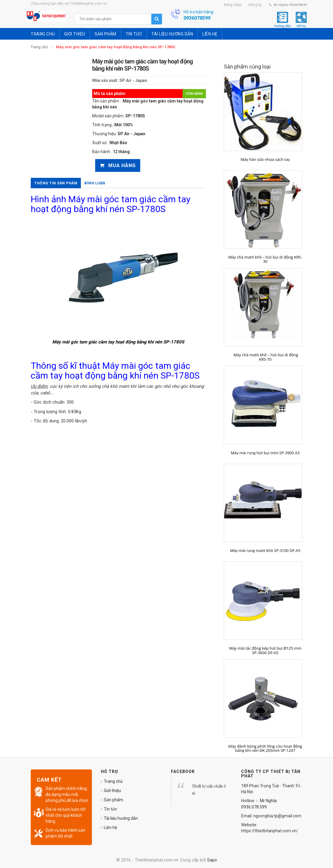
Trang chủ (39, 47)
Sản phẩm (114, 800)
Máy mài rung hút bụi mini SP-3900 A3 (265, 453)
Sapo (212, 860)
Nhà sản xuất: (105, 80)
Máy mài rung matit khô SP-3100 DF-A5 (265, 550)
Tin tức (110, 809)
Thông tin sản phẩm (56, 183)
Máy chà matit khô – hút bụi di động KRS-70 (265, 357)
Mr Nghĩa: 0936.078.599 (259, 804)
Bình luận (95, 183)
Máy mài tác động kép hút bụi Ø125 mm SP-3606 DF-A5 (265, 650)
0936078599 (197, 18)
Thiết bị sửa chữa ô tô (209, 790)
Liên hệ (110, 827)
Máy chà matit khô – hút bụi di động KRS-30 (265, 259)
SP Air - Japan (133, 80)
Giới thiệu (112, 791)
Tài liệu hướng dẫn (121, 818)
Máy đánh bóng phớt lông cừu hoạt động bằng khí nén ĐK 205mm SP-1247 (265, 748)
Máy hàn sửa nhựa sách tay (265, 159)
